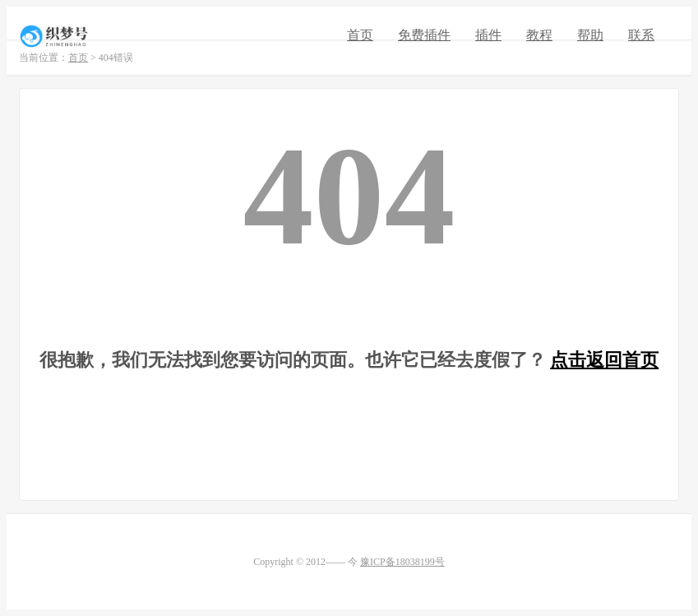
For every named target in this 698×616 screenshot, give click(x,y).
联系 (641, 35)
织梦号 (55, 36)
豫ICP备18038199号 (402, 562)
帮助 (590, 35)
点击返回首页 (604, 360)
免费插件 (424, 35)
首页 (360, 35)
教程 (539, 35)
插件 (488, 35)
